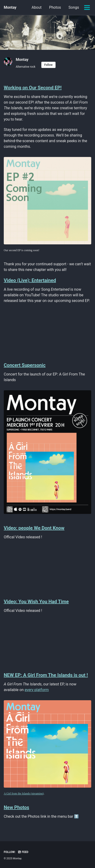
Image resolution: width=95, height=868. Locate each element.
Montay (10, 7)
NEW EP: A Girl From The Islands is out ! (46, 675)
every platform (37, 690)
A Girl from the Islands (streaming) (24, 794)
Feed (23, 852)
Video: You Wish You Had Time (36, 602)
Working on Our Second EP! (33, 88)
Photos (55, 7)
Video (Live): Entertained (30, 280)
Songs (74, 7)
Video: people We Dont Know (34, 528)
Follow (48, 65)
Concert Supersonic (25, 365)
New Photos (16, 807)
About (37, 7)
